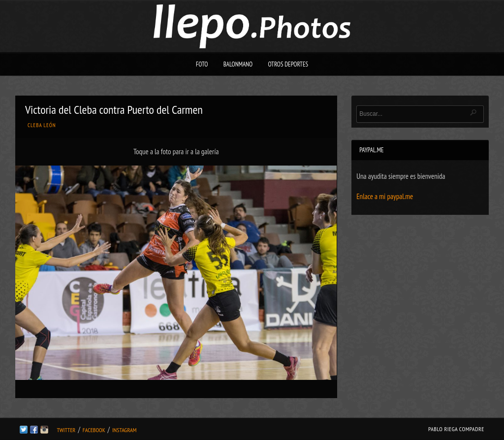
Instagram (124, 430)
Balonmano (238, 64)
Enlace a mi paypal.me (385, 196)
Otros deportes (288, 64)
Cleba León (42, 125)
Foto (202, 64)
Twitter (66, 430)
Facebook (94, 430)
